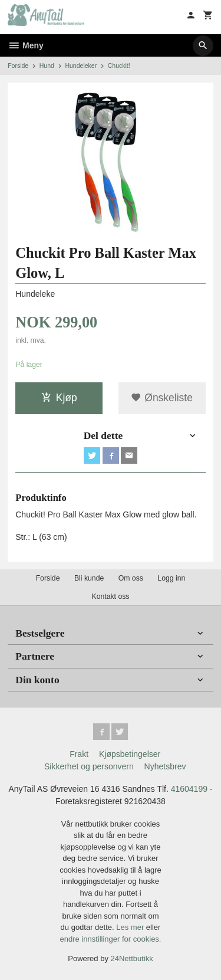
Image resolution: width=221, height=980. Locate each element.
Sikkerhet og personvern (89, 766)
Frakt (79, 754)
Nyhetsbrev (165, 766)
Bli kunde (89, 578)
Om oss (131, 578)
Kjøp (59, 398)
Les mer (131, 927)
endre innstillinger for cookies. (111, 939)
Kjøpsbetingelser (130, 754)
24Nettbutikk (132, 958)
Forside (18, 65)
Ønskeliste (162, 398)
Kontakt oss (110, 596)
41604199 (189, 789)
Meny (26, 45)
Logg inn (171, 578)
